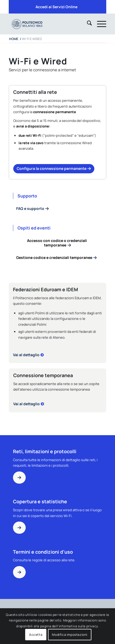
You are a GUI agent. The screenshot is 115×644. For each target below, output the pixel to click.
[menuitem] (56, 7)
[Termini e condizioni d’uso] (19, 572)
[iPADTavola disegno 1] (48, 24)
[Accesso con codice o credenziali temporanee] (58, 243)
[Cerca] (87, 24)
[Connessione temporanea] (28, 404)
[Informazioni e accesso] (54, 169)
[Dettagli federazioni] (28, 355)
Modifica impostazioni (70, 635)
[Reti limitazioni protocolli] (19, 478)
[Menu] (99, 24)
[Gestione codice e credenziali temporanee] (56, 258)
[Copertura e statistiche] (19, 528)
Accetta (36, 635)
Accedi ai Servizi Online (56, 7)
